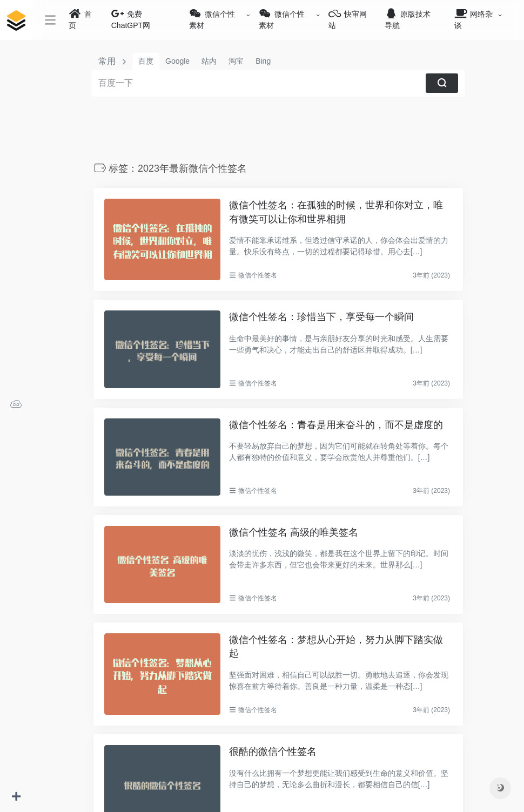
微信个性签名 (259, 275)
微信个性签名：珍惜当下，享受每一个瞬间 (323, 317)
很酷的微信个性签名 (274, 752)
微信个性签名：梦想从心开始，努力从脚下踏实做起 (337, 647)
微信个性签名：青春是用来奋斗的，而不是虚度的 (337, 425)
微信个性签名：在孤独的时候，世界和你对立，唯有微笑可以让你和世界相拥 (337, 212)
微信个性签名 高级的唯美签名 (295, 532)
